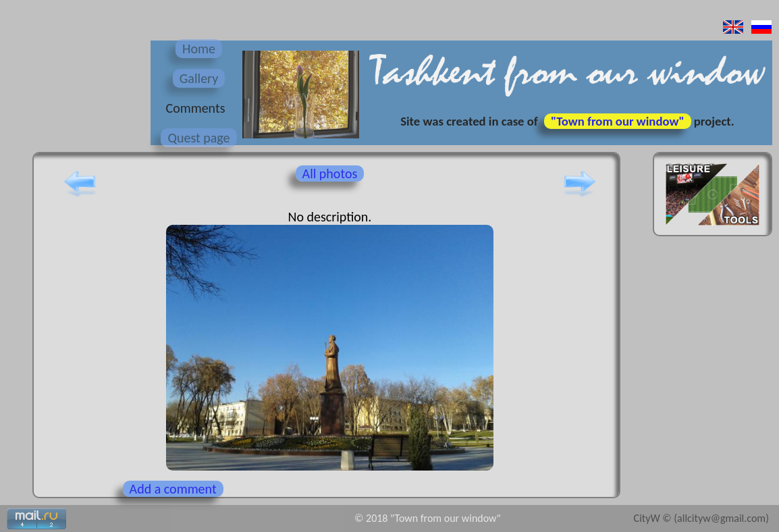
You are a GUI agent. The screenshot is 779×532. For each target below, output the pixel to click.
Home (199, 49)
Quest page (198, 138)
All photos (330, 174)
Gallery (199, 78)
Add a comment (173, 489)
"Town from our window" (618, 121)
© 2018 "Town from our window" (428, 518)
